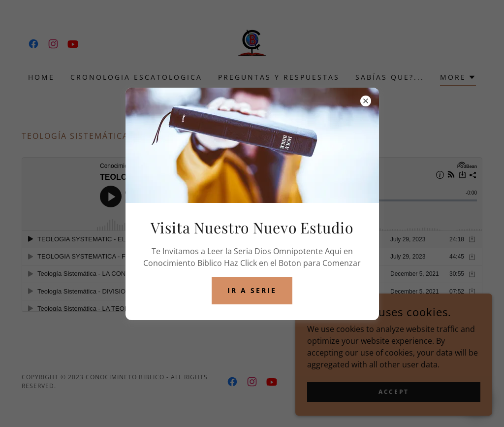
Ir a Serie (252, 290)
